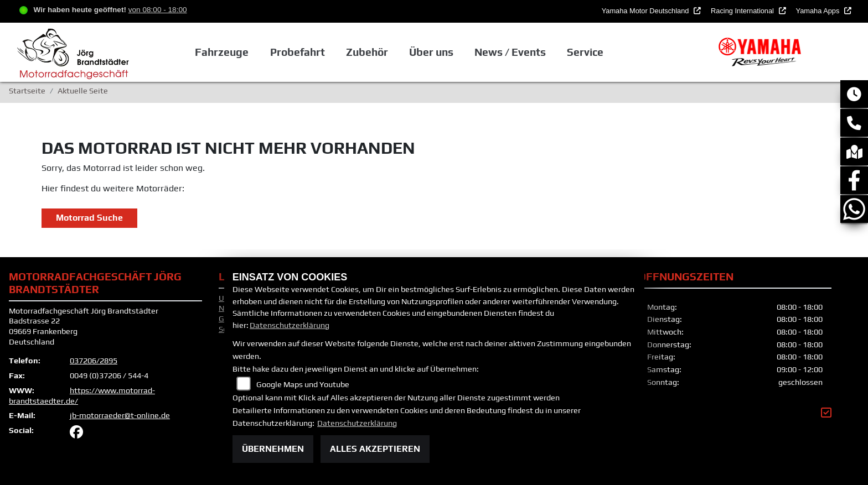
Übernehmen (273, 449)
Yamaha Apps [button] (819, 11)
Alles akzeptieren (375, 449)
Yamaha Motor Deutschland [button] (646, 11)
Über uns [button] (431, 52)
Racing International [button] (743, 11)
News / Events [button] (510, 52)
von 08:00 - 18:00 (158, 10)
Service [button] (585, 52)
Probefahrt (297, 52)
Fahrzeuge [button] (222, 52)
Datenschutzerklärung (290, 325)
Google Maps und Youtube (303, 384)
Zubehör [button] (367, 52)
